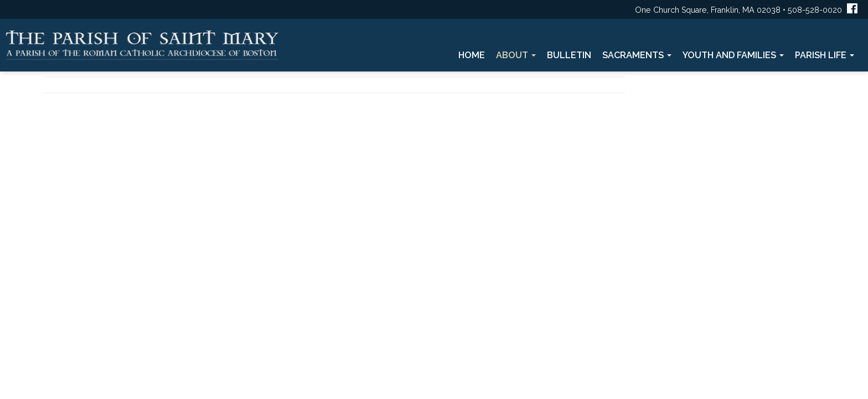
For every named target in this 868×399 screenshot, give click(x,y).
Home (472, 55)
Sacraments (637, 55)
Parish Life (825, 55)
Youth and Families (733, 55)
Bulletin (569, 55)
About (516, 55)
